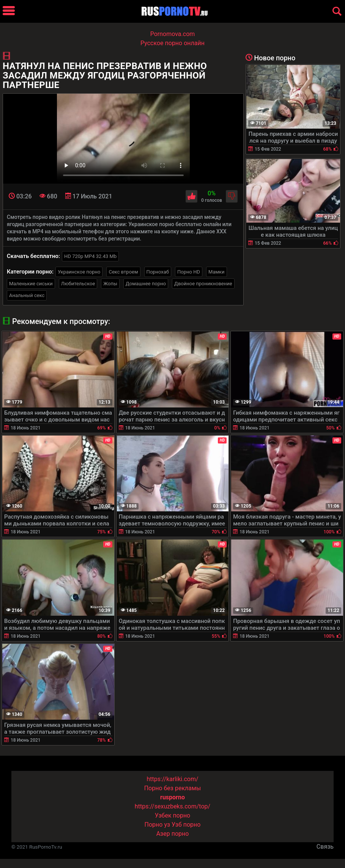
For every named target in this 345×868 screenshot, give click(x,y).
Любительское (78, 284)
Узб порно (186, 825)
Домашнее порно (146, 284)
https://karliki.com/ (172, 779)
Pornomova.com (173, 34)
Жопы (110, 284)
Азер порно (173, 834)
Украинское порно (79, 272)
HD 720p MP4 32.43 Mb (90, 256)
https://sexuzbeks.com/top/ (172, 806)
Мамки (217, 272)
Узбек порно (173, 815)
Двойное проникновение (203, 284)
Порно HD (189, 272)
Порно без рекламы (173, 788)
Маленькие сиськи (31, 284)
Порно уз (158, 825)
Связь (325, 847)
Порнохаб (158, 272)
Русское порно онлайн (172, 43)
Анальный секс (27, 295)
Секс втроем (123, 272)
